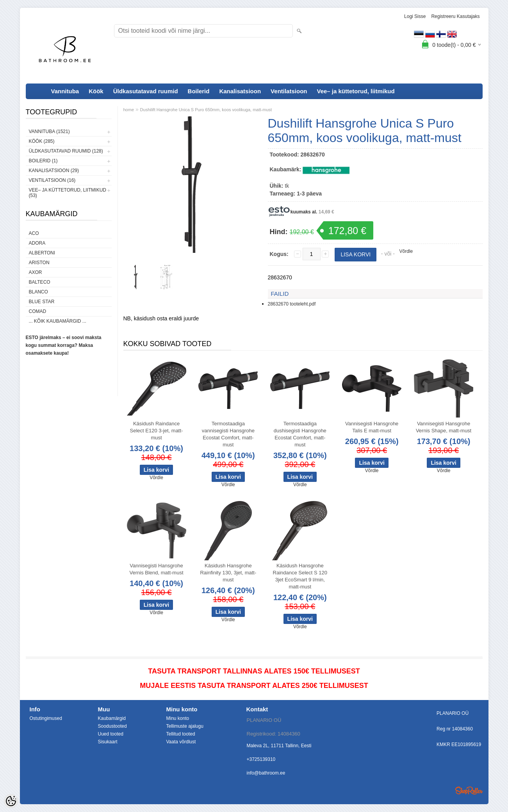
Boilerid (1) (43, 161)
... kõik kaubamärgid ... (58, 321)
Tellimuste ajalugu (185, 726)
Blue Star (42, 302)
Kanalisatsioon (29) (54, 171)
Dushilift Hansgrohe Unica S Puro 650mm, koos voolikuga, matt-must (206, 110)
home (129, 110)
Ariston (39, 263)
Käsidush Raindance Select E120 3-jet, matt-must (157, 431)
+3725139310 (261, 759)
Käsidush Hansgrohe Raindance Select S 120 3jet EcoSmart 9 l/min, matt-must (300, 576)
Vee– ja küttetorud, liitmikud (356, 91)
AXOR (36, 272)
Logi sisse (415, 16)
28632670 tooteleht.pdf (292, 304)
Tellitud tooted (181, 734)
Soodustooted (112, 726)
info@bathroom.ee (266, 773)
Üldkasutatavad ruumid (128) (66, 151)
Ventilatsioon (289, 91)
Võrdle (406, 251)
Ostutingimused (46, 718)
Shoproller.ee (469, 791)
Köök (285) (42, 141)
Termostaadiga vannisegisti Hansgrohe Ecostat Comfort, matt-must (228, 434)
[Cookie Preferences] (11, 801)
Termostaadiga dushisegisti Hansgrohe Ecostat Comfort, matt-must (300, 434)
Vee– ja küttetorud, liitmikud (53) (68, 193)
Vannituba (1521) (49, 131)
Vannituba (65, 91)
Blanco (38, 292)
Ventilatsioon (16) (52, 180)
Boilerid (199, 91)
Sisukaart (108, 742)
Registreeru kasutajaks (455, 16)
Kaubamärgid (112, 718)
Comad (38, 311)
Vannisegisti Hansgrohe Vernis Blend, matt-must (157, 569)
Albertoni (42, 253)
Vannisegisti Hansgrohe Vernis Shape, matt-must (444, 427)
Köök (96, 91)
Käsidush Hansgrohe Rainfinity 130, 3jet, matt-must (228, 573)
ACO (34, 233)
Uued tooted (111, 734)
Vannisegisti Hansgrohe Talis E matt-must (372, 427)
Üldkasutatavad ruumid (146, 91)
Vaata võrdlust (181, 742)
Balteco (40, 282)
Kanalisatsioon (240, 91)
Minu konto (178, 718)
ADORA (37, 243)
